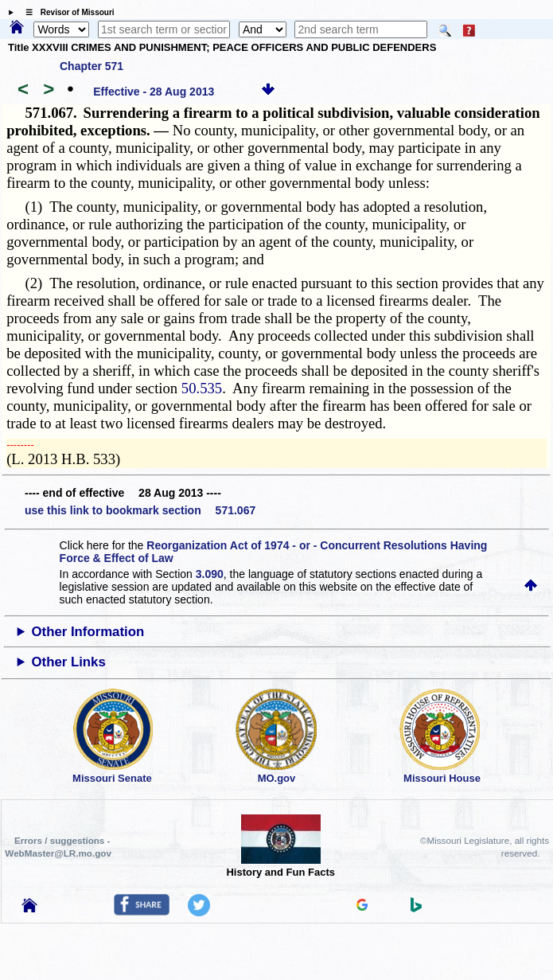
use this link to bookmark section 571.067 (140, 510)
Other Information (88, 632)
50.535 (202, 388)
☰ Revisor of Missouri (66, 12)
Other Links (68, 662)
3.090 (210, 574)
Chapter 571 (92, 66)
